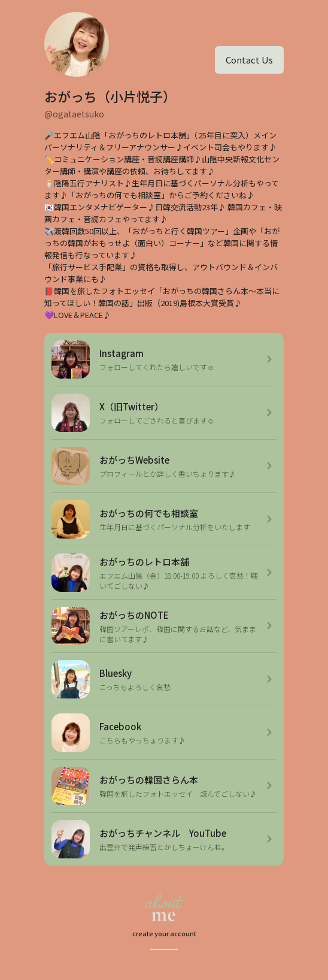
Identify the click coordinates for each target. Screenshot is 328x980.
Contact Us (249, 60)
